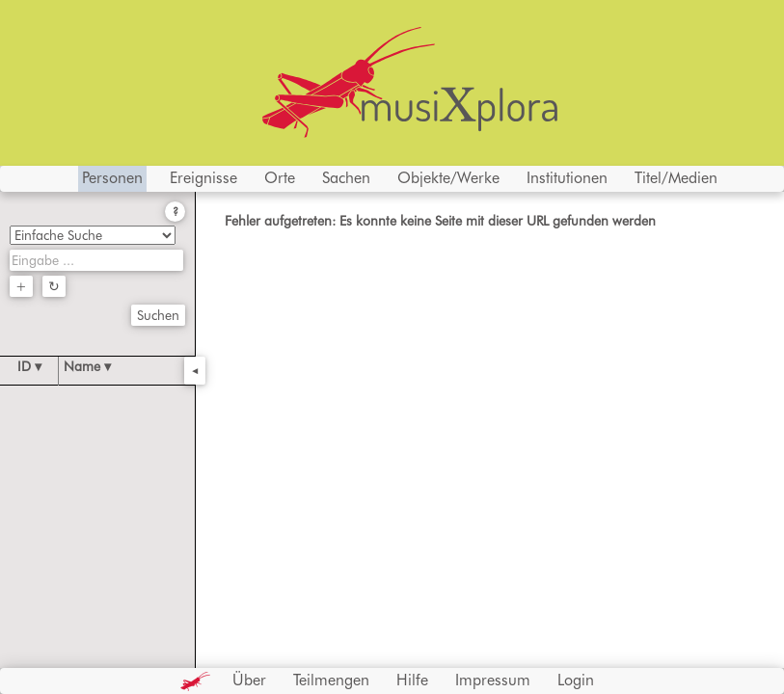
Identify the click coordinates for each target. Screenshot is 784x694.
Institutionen (567, 178)
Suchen (158, 315)
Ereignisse (203, 178)
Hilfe (412, 680)
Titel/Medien (676, 178)
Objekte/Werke (448, 178)
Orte (280, 178)
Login (576, 680)
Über (249, 680)
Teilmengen (331, 680)
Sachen (346, 178)
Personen (112, 178)
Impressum (493, 680)
